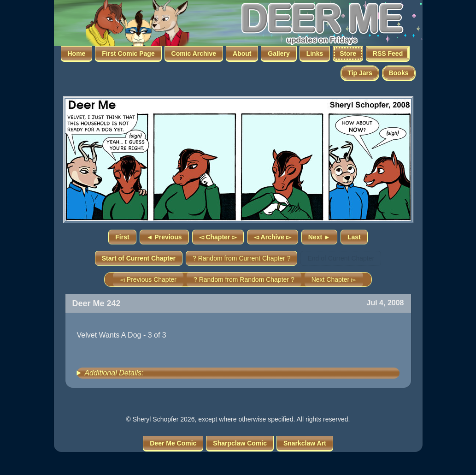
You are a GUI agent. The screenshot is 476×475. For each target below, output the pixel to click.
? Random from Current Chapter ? (241, 258)
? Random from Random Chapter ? (244, 279)
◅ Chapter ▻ (218, 237)
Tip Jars (360, 73)
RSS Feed (388, 53)
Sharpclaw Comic (240, 443)
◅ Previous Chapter (148, 279)
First (122, 237)
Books (399, 73)
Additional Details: (114, 373)
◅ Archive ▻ (273, 237)
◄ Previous (164, 237)
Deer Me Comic (173, 443)
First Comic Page (128, 53)
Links (315, 53)
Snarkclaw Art (305, 443)
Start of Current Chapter (139, 258)
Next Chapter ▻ (334, 279)
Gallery (279, 53)
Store (348, 53)
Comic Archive (194, 53)
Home (77, 53)
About (242, 53)
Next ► (319, 237)
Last (354, 237)
